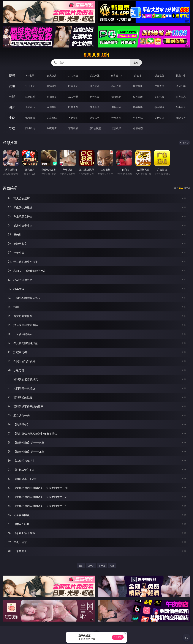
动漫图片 (95, 107)
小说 (12, 118)
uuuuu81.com (96, 55)
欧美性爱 (95, 97)
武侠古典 (95, 118)
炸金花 (138, 76)
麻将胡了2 (116, 76)
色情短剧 (138, 128)
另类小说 (138, 118)
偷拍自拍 (52, 97)
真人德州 (52, 76)
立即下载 (118, 637)
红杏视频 (116, 128)
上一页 (91, 566)
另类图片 (181, 107)
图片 (12, 107)
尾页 (112, 566)
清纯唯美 (138, 107)
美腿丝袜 (116, 107)
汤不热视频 (95, 128)
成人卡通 (73, 97)
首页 (81, 566)
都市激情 (30, 118)
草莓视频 (73, 128)
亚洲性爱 (30, 97)
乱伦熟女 (159, 97)
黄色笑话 (159, 118)
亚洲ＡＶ (30, 86)
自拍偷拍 (52, 86)
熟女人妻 (116, 86)
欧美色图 (73, 107)
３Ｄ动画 (95, 86)
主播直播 (159, 86)
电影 (12, 97)
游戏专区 (95, 76)
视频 (12, 86)
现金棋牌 (159, 76)
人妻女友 (73, 118)
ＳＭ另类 (181, 86)
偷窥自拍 (30, 107)
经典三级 (138, 97)
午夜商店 (52, 128)
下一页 (102, 566)
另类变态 (181, 97)
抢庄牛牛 (181, 76)
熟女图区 (159, 107)
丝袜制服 (138, 86)
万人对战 (73, 76)
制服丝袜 (116, 97)
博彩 (12, 75)
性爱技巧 (181, 118)
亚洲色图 (52, 107)
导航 (12, 128)
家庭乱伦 (52, 118)
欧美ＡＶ (73, 86)
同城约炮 (30, 128)
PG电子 (30, 76)
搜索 (136, 63)
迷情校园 (116, 118)
